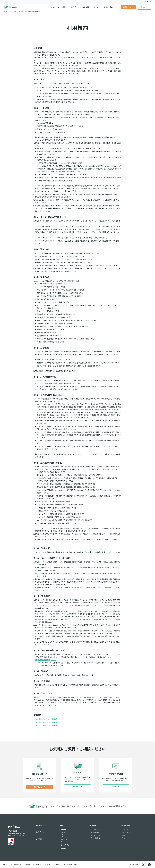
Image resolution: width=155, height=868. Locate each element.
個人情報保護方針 (17, 864)
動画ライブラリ (126, 832)
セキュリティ (65, 845)
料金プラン (75, 7)
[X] (143, 865)
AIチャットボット (66, 837)
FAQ (62, 835)
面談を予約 (116, 787)
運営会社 (6, 864)
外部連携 (64, 849)
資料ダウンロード (129, 7)
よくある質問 (95, 830)
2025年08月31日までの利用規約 (47, 719)
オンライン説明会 (96, 835)
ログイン (148, 2)
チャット (63, 841)
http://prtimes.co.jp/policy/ (45, 660)
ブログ (123, 838)
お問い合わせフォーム (98, 832)
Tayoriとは (55, 7)
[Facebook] (149, 865)
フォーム (63, 832)
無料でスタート (145, 7)
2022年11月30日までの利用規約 (47, 725)
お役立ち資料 (125, 830)
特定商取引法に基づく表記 (42, 864)
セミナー (124, 835)
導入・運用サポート (97, 838)
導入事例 (86, 7)
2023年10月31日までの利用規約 (47, 722)
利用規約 (28, 864)
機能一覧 (64, 829)
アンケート (64, 839)
